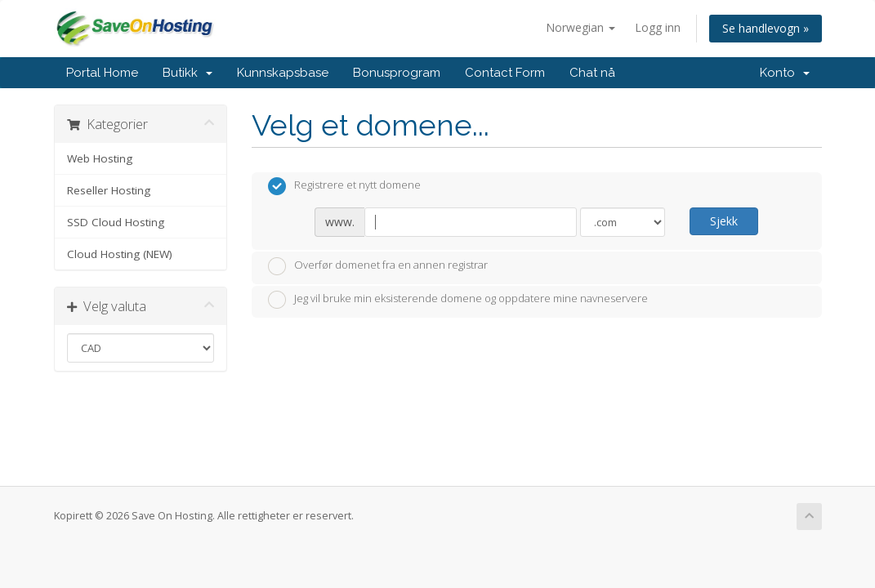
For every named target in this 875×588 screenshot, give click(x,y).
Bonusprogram (397, 73)
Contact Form (505, 73)
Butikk (187, 73)
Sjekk (724, 221)
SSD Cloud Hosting (116, 222)
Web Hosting (100, 158)
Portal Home (102, 73)
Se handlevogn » (766, 28)
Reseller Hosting (109, 190)
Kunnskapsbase (283, 73)
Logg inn (658, 27)
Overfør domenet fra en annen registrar (378, 266)
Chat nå (592, 73)
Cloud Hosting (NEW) (120, 254)
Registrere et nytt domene (344, 186)
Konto (785, 73)
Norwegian (580, 27)
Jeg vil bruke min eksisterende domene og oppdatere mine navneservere (458, 300)
